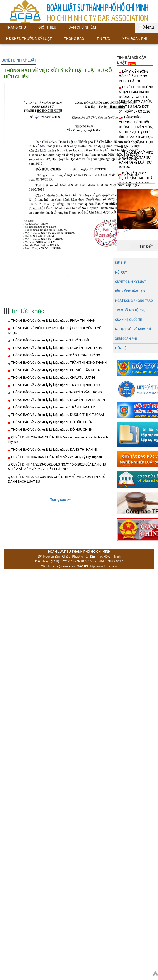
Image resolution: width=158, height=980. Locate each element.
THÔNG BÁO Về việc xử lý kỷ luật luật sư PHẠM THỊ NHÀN (53, 321)
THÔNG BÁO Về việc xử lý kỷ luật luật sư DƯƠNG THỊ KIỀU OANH (58, 415)
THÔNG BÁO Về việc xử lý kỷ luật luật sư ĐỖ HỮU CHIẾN (51, 422)
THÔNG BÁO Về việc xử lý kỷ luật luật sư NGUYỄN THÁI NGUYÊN (58, 400)
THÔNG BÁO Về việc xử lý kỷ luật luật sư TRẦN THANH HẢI (53, 407)
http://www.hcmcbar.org (105, 566)
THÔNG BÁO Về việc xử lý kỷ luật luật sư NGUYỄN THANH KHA (56, 348)
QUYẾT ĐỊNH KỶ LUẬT (19, 60)
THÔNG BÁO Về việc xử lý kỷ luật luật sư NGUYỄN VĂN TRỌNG (56, 392)
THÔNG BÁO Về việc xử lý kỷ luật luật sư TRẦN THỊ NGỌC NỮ (55, 385)
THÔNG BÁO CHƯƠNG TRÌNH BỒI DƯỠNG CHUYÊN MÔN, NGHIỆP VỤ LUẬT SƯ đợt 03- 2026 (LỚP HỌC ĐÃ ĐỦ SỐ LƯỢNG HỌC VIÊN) (136, 132)
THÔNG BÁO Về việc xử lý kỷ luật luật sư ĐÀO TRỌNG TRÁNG (55, 355)
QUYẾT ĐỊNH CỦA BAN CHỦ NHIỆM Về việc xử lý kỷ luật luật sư (56, 457)
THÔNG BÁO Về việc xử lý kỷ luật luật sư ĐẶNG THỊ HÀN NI (54, 449)
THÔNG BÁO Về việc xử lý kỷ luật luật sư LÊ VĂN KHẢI (50, 340)
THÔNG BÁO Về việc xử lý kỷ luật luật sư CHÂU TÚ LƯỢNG (53, 377)
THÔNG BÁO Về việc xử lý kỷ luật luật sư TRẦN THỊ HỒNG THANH (58, 363)
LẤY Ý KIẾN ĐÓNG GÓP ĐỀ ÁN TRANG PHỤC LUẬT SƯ (134, 76)
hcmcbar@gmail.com (61, 566)
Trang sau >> (60, 500)
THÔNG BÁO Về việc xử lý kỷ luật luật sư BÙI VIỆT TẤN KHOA (55, 370)
